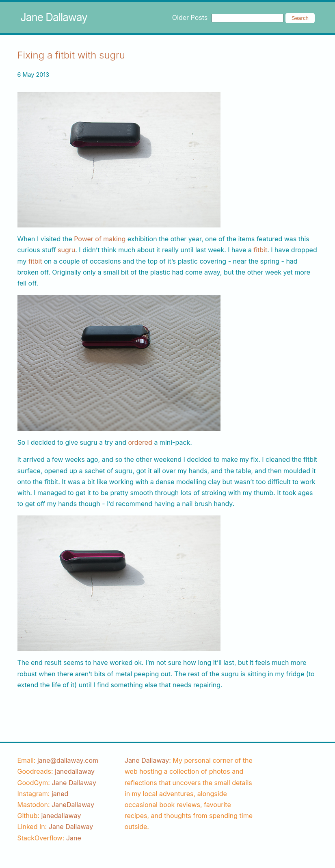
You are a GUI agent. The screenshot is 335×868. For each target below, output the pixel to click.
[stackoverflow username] (74, 838)
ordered (140, 442)
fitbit (260, 250)
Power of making (100, 239)
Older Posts (190, 17)
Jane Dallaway (54, 17)
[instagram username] (60, 794)
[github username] (61, 816)
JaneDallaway (73, 805)
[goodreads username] (75, 771)
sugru (66, 250)
